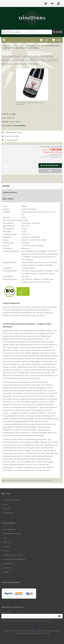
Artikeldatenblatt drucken (14, 132)
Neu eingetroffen (8, 529)
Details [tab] (6, 186)
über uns (6, 508)
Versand (5, 546)
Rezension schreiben (12, 136)
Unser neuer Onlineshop (11, 500)
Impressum (7, 568)
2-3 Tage (12, 114)
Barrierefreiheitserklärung (11, 534)
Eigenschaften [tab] (10, 192)
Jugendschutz (7, 564)
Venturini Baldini (20, 126)
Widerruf (5, 551)
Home (4, 504)
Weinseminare (8, 513)
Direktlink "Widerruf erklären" (12, 555)
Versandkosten (57, 157)
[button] (7, 32)
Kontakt (5, 572)
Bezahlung (6, 542)
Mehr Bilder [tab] (8, 199)
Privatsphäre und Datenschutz (13, 559)
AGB (4, 538)
